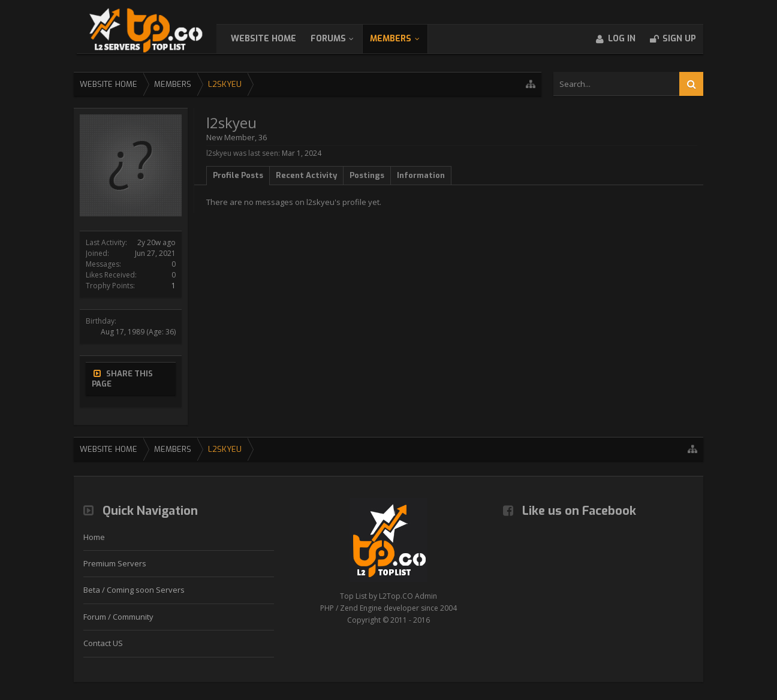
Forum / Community (118, 617)
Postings (367, 175)
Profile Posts (238, 175)
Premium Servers (115, 563)
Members (403, 39)
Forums (340, 39)
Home (94, 537)
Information (421, 175)
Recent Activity (306, 175)
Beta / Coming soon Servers (134, 590)
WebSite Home (275, 39)
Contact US (103, 643)
